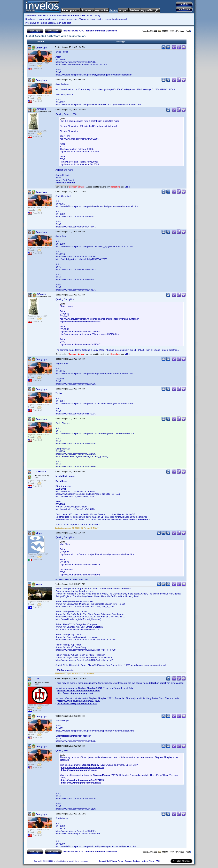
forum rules (79, 15)
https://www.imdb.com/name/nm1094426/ (78, 691)
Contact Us (104, 861)
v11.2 (127, 187)
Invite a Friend (148, 861)
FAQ (158, 861)
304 (163, 31)
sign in (60, 23)
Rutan (39, 585)
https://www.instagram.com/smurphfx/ (77, 703)
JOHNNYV (41, 471)
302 (155, 31)
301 (152, 31)
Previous (180, 31)
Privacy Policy (117, 861)
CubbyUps (41, 48)
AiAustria (41, 109)
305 (167, 31)
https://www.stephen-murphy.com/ (75, 693)
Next (189, 31)
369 (172, 31)
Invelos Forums (70, 31)
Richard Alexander (65, 183)
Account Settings (132, 861)
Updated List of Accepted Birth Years (72, 579)
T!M (37, 678)
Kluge (39, 533)
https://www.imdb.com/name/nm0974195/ (78, 701)
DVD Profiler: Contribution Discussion (98, 31)
